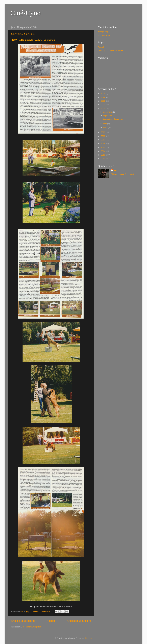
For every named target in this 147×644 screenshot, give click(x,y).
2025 (103, 94)
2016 (103, 144)
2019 (103, 132)
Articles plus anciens (79, 621)
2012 (103, 159)
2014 (103, 151)
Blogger (88, 638)
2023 (103, 101)
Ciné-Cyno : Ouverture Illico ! (110, 51)
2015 (103, 147)
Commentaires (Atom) (33, 627)
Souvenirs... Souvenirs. (23, 34)
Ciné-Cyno (25, 13)
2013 (103, 155)
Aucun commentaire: (42, 611)
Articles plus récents (23, 621)
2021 (103, 105)
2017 (103, 140)
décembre (108, 112)
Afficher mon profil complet (122, 174)
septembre (108, 116)
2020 (103, 109)
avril (105, 124)
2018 (103, 136)
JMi (115, 170)
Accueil (51, 621)
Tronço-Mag (103, 32)
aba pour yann (104, 35)
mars (106, 127)
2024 (103, 97)
